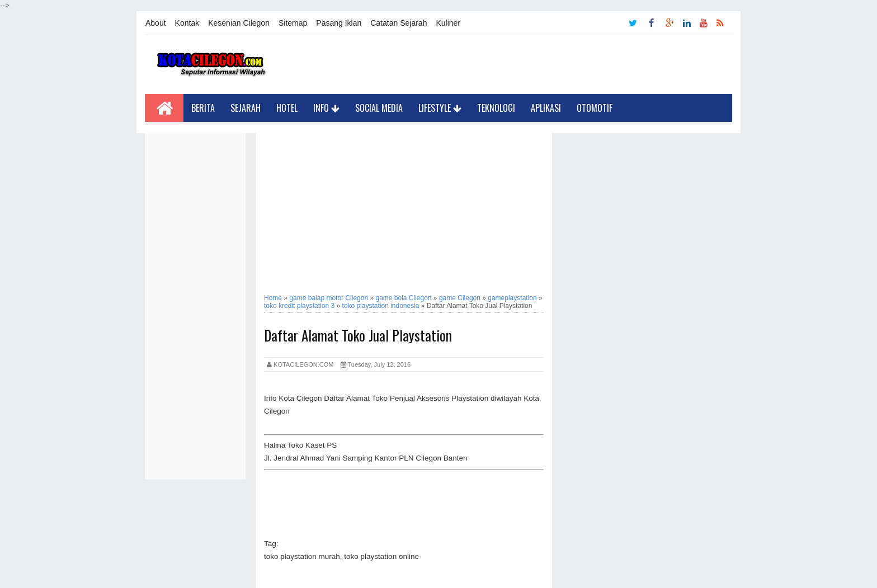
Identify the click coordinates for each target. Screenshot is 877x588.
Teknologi (496, 108)
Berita (203, 108)
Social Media (379, 108)
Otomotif (595, 108)
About (156, 23)
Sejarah (246, 108)
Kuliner (448, 23)
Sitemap (293, 23)
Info (326, 108)
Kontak (187, 23)
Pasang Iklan (339, 23)
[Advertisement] (195, 301)
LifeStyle (440, 108)
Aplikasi (546, 108)
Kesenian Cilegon (239, 23)
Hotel (287, 108)
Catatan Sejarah (399, 23)
